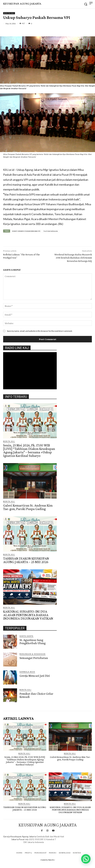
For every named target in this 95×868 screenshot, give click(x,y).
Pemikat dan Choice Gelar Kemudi (36, 695)
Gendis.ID (9, 703)
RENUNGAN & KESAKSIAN (33, 654)
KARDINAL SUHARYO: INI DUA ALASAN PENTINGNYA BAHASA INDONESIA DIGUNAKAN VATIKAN (28, 615)
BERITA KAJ (9, 13)
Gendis (42, 845)
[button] (86, 859)
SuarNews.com (29, 845)
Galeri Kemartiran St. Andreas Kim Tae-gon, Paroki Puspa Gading (28, 507)
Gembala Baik (27, 672)
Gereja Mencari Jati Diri (35, 676)
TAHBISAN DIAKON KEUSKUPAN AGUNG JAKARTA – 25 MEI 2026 (26, 560)
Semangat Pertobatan (34, 658)
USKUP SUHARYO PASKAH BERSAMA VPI (26, 231)
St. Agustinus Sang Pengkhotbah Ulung (33, 641)
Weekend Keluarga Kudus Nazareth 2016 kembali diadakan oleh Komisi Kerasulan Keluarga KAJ (73, 258)
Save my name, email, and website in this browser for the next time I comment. (40, 331)
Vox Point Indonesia (51, 231)
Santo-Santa (26, 636)
